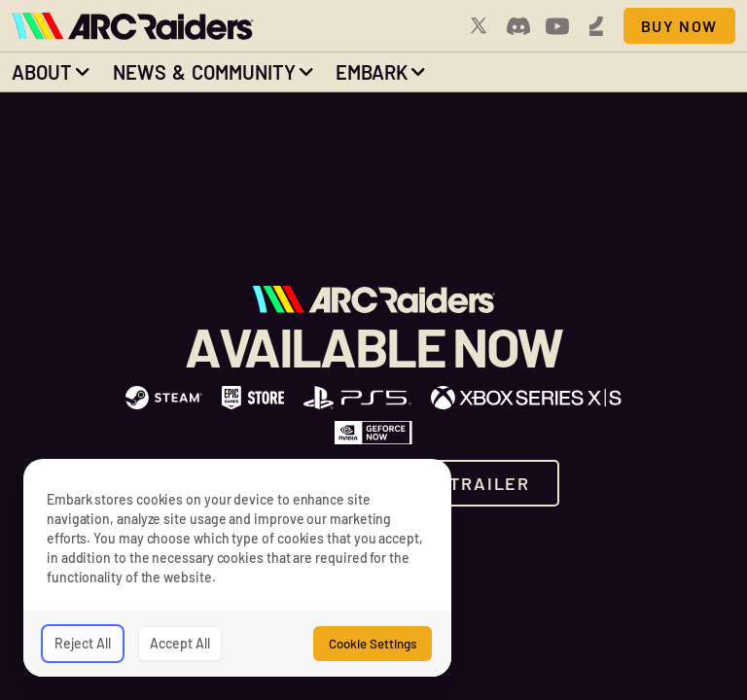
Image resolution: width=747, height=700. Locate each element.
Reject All (83, 643)
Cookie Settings (373, 644)
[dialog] (237, 568)
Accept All (180, 643)
